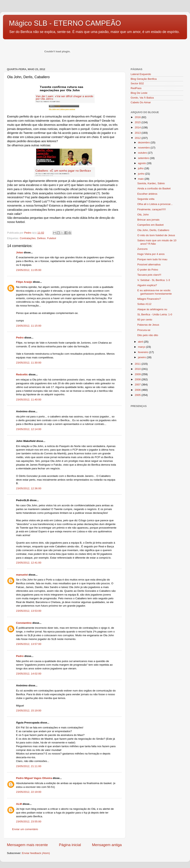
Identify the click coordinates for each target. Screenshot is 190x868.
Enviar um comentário (25, 829)
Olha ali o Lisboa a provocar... (155, 204)
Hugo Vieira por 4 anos (151, 254)
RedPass (136, 88)
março (142, 347)
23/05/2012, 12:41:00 (29, 563)
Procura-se (144, 330)
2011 (138, 364)
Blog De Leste (139, 93)
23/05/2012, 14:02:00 (29, 674)
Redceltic (22, 374)
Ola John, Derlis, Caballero (153, 230)
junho (142, 174)
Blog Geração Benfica (144, 79)
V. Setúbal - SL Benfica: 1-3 (154, 280)
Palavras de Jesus (148, 325)
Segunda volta (146, 199)
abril (141, 342)
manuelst (22, 575)
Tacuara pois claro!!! (149, 275)
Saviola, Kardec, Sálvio (151, 183)
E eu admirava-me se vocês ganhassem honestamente (155, 292)
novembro (144, 148)
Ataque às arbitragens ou (152, 309)
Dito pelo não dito (148, 335)
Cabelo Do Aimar (141, 102)
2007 (138, 385)
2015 (138, 122)
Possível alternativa (149, 264)
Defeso (41, 238)
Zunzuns (142, 249)
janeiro (142, 357)
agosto (142, 163)
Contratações (28, 238)
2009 (138, 374)
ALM (19, 804)
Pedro (20, 338)
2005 (138, 395)
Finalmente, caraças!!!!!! (152, 209)
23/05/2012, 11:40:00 (29, 400)
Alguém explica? (147, 285)
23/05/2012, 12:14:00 (29, 429)
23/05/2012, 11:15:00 (29, 326)
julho (141, 168)
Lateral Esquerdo (141, 74)
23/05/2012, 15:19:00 (29, 711)
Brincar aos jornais (148, 220)
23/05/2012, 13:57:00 (29, 644)
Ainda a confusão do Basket (154, 188)
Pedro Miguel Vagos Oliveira (34, 778)
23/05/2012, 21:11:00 (29, 766)
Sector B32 (137, 83)
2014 (138, 127)
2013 (138, 133)
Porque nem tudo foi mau (152, 259)
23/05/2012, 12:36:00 (29, 488)
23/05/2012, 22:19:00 (29, 792)
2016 (138, 117)
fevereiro (143, 352)
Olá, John (143, 215)
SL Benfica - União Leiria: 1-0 (155, 314)
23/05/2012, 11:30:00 (29, 363)
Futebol (52, 238)
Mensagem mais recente (27, 845)
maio (141, 179)
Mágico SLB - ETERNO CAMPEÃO (65, 23)
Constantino (24, 623)
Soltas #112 (144, 304)
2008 (138, 379)
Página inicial (70, 845)
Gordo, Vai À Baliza (142, 98)
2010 (138, 369)
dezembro (144, 142)
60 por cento (145, 320)
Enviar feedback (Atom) (36, 853)
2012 (138, 138)
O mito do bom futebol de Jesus (156, 235)
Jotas (19, 252)
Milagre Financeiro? (149, 299)
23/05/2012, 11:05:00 (29, 270)
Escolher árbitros (147, 194)
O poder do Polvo (148, 270)
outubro (143, 153)
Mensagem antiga (107, 845)
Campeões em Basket (151, 225)
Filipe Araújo (24, 282)
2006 (138, 390)
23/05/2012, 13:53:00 (29, 611)
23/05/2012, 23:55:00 (29, 821)
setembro (144, 158)
